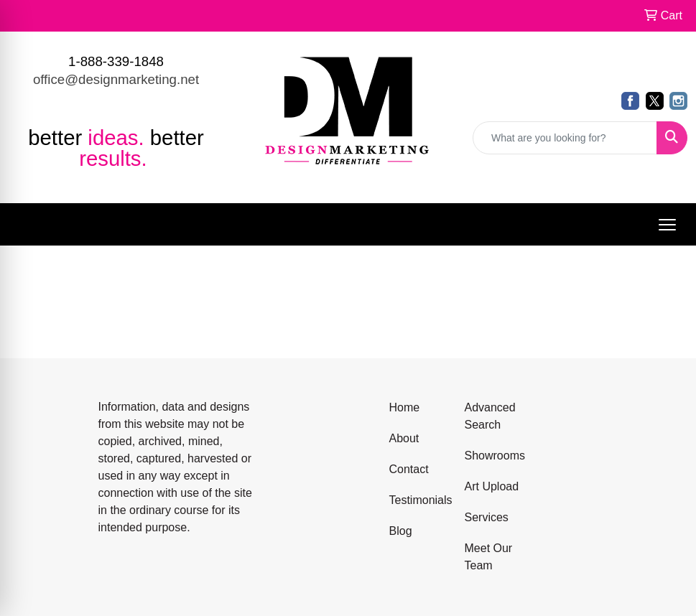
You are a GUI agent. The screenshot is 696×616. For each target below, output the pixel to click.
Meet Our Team (489, 557)
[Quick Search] (565, 138)
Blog (401, 531)
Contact (409, 469)
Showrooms (494, 456)
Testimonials (418, 500)
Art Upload (492, 486)
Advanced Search (490, 416)
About (404, 438)
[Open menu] (667, 225)
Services (487, 517)
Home (405, 407)
